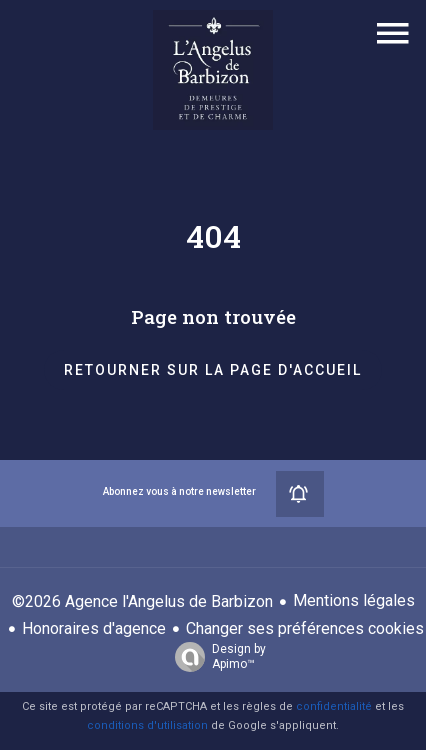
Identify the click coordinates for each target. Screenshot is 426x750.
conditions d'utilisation (147, 725)
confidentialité (334, 706)
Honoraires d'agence (94, 628)
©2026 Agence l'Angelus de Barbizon (142, 601)
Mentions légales (354, 600)
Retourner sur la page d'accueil (213, 370)
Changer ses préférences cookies (305, 628)
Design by (215, 657)
